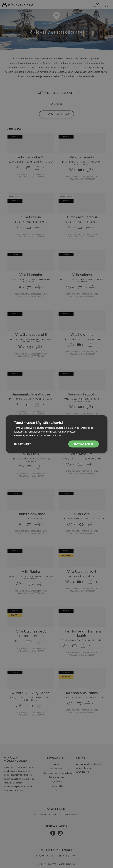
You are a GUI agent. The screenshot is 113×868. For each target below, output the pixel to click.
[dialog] (56, 434)
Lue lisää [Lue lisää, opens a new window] (57, 435)
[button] (22, 444)
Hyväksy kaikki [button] (84, 444)
